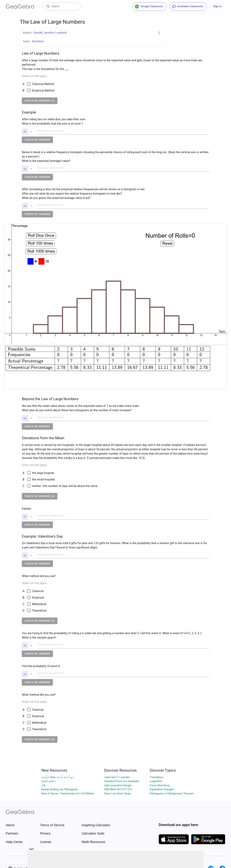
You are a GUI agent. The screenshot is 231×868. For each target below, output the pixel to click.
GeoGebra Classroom (187, 7)
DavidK (38, 33)
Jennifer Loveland (55, 33)
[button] (40, 101)
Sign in (217, 6)
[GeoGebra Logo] (20, 7)
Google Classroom (149, 7)
